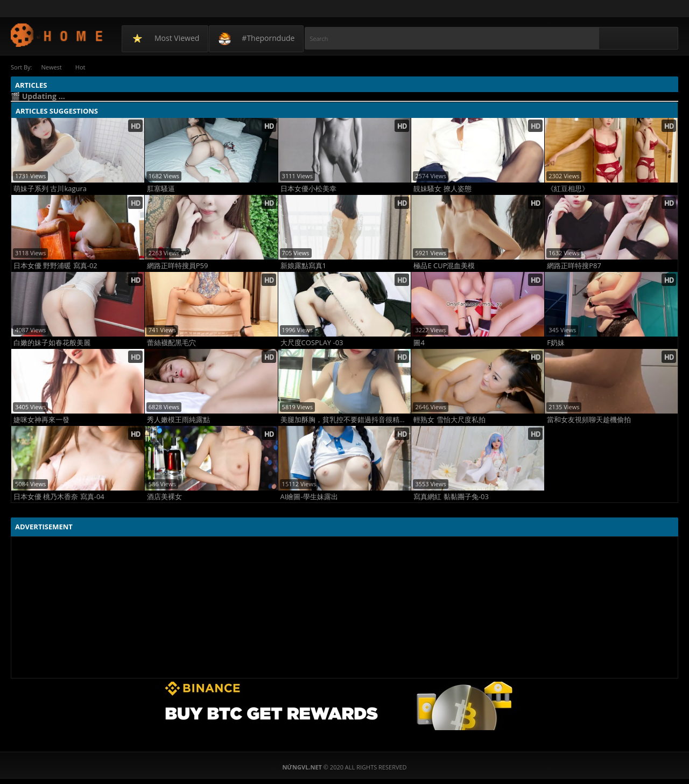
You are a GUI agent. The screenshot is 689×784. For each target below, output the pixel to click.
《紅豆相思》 (568, 189)
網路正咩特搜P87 (574, 266)
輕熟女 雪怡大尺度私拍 (449, 420)
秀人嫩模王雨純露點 (178, 420)
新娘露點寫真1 (303, 266)
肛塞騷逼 (161, 189)
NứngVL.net (57, 35)
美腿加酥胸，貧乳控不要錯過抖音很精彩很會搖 (346, 420)
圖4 (419, 343)
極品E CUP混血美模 (444, 266)
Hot (80, 67)
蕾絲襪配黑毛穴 (171, 343)
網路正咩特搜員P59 (178, 266)
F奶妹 (556, 343)
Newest (51, 67)
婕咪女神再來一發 (41, 420)
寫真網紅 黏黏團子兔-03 (451, 497)
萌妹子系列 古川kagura (50, 189)
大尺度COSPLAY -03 (312, 343)
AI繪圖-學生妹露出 (309, 497)
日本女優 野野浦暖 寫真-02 (55, 266)
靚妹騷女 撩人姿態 (442, 189)
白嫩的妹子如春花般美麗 (52, 343)
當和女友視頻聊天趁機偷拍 (589, 420)
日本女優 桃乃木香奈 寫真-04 (59, 497)
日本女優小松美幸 (308, 189)
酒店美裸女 (164, 497)
